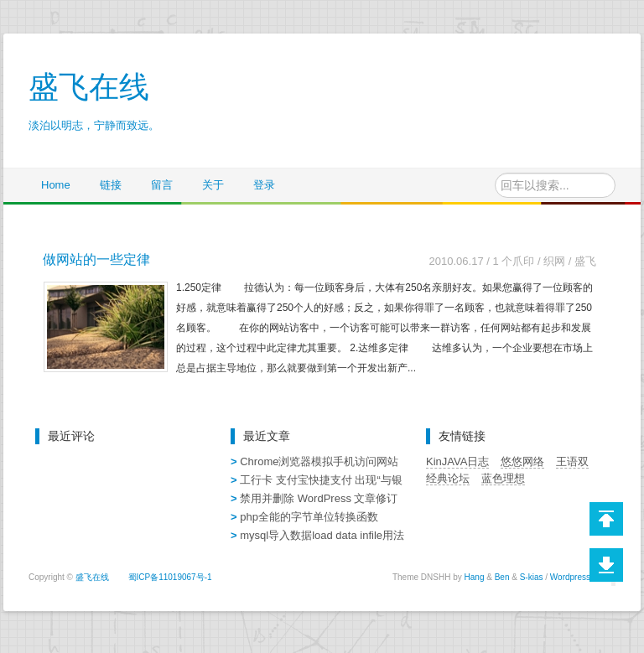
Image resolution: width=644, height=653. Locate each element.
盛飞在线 (92, 577)
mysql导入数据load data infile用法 (322, 535)
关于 (213, 185)
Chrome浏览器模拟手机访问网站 (319, 461)
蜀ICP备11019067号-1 (170, 577)
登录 (264, 185)
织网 (554, 261)
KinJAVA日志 (457, 461)
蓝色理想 (503, 478)
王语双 (572, 461)
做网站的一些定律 (96, 259)
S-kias (532, 577)
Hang (475, 577)
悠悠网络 (522, 461)
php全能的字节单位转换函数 (309, 517)
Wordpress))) (574, 577)
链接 (111, 185)
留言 (162, 185)
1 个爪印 (513, 261)
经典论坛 (448, 478)
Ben (502, 577)
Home (56, 185)
